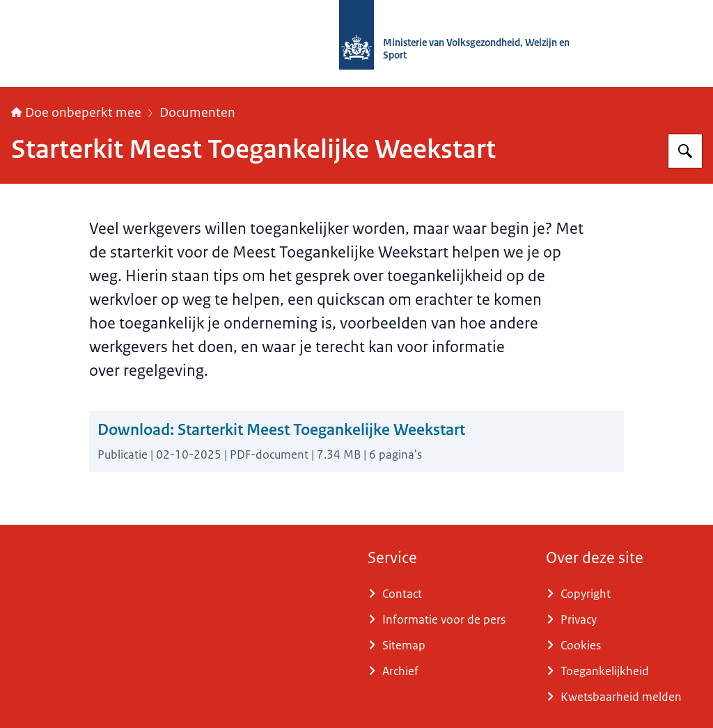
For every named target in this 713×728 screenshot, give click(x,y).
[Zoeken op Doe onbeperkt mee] (685, 151)
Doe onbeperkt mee (76, 113)
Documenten (197, 113)
